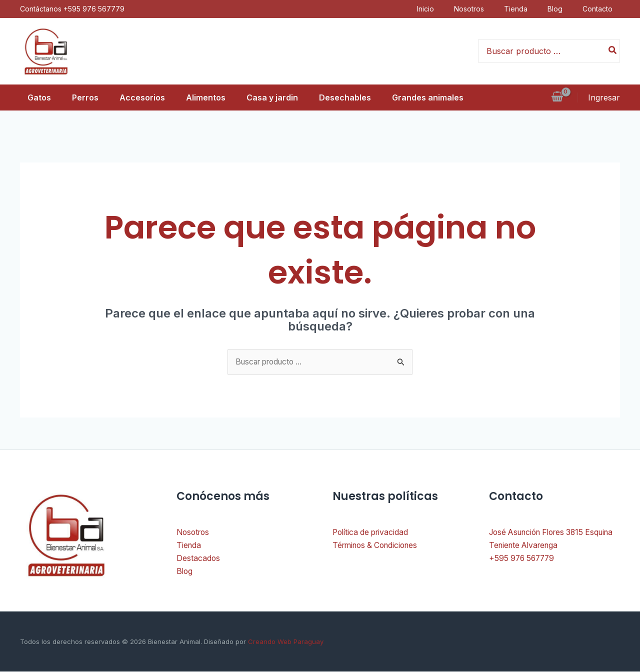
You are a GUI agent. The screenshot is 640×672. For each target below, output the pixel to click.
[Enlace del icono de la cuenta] (604, 97)
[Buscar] (613, 51)
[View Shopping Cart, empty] (557, 97)
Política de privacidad (372, 532)
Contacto (605, 9)
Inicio (433, 9)
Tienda (523, 9)
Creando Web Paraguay (285, 642)
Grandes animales (438, 97)
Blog (562, 9)
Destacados (198, 559)
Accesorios (141, 97)
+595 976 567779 (523, 559)
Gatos (32, 97)
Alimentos (207, 97)
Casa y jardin (277, 97)
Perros (81, 97)
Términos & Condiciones (378, 546)
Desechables (352, 97)
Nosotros (476, 9)
